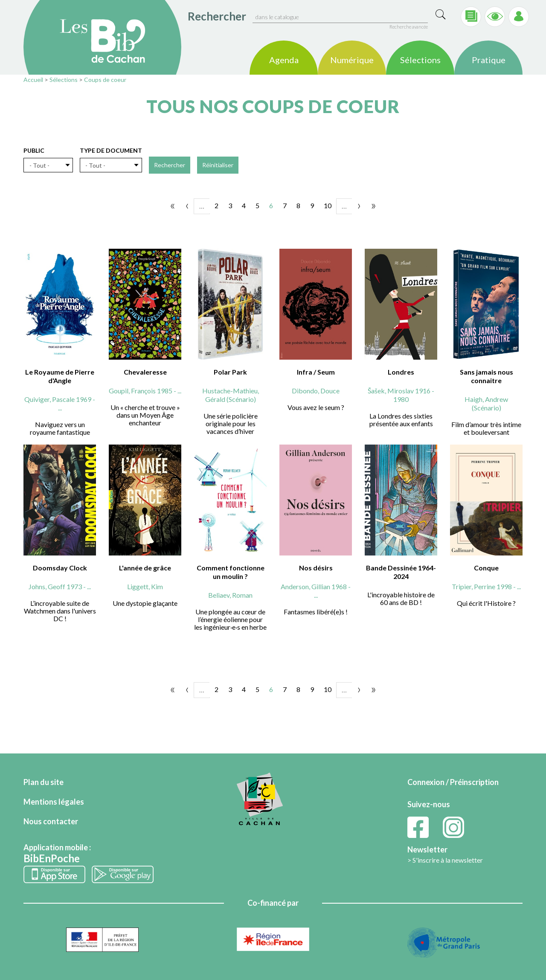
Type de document (111, 150)
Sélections (420, 60)
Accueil (33, 80)
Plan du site (44, 782)
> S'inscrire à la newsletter (445, 860)
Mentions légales (54, 802)
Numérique (352, 60)
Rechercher (217, 16)
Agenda (284, 60)
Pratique (489, 60)
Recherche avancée (409, 27)
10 (328, 205)
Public (34, 150)
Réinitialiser (218, 165)
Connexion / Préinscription (453, 782)
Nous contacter (51, 821)
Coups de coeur (105, 80)
